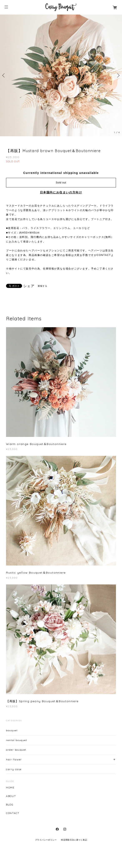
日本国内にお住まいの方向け (61, 192)
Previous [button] (4, 75)
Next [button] (118, 75)
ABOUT (11, 796)
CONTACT (13, 813)
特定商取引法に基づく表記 (74, 840)
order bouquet (16, 750)
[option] (61, 75)
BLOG (10, 805)
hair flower (14, 759)
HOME (10, 788)
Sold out (61, 183)
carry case (14, 769)
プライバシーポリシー (46, 840)
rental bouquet (17, 740)
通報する (42, 286)
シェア (29, 286)
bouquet (12, 730)
